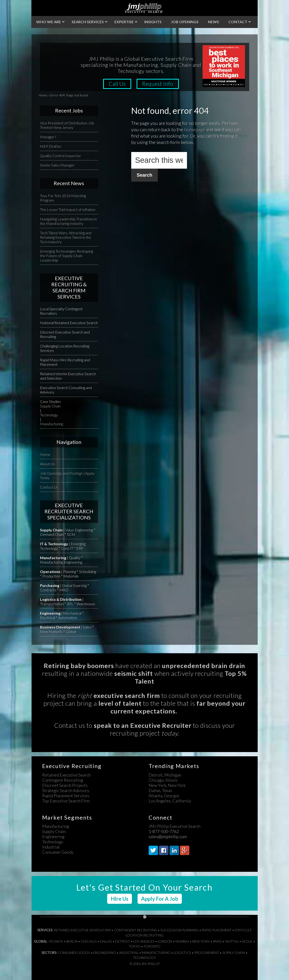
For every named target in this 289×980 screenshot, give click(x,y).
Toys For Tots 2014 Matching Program (63, 198)
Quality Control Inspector (61, 156)
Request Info (158, 84)
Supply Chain (50, 406)
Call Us (117, 84)
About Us (47, 464)
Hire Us (120, 899)
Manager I (48, 137)
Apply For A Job (160, 899)
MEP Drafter (51, 146)
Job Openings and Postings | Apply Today (67, 475)
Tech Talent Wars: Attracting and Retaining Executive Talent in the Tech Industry (66, 237)
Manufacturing (52, 424)
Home (43, 95)
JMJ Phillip (145, 8)
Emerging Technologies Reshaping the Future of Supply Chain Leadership (67, 256)
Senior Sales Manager (57, 165)
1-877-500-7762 (164, 831)
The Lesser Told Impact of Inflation (68, 209)
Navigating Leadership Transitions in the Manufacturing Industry (68, 221)
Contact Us (49, 487)
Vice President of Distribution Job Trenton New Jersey (67, 125)
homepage (195, 129)
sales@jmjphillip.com (168, 837)
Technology (49, 415)
